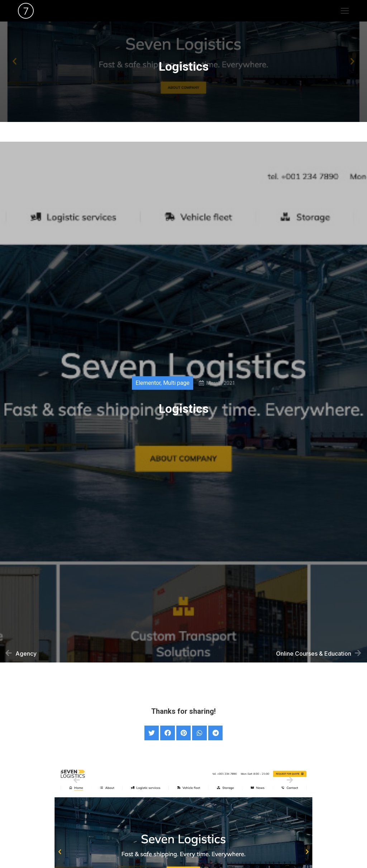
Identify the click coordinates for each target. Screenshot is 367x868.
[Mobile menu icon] (345, 11)
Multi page (176, 385)
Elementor (148, 385)
